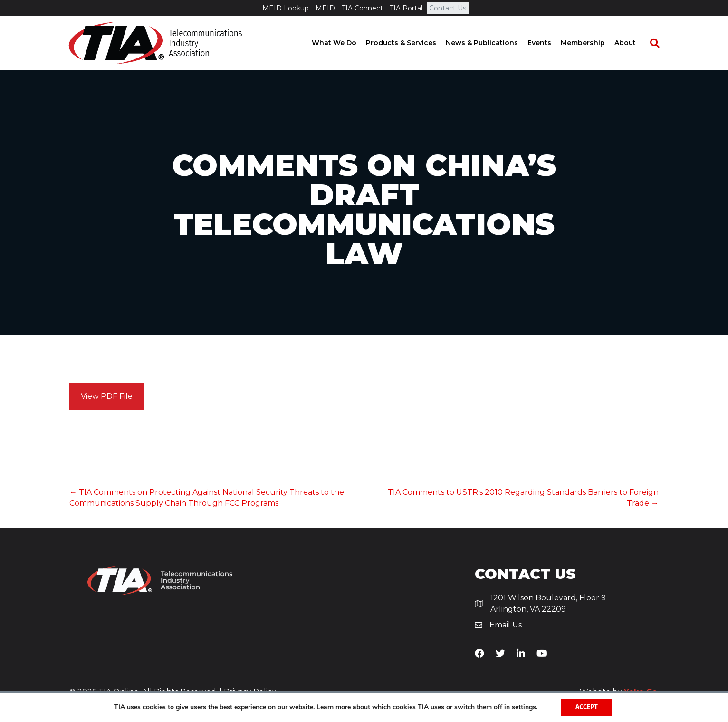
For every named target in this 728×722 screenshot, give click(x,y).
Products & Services (410, 43)
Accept (587, 707)
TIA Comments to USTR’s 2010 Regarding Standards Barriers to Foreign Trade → (523, 498)
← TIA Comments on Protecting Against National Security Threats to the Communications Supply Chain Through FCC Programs (207, 498)
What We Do (343, 43)
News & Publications (490, 43)
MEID (325, 8)
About (634, 43)
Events (548, 43)
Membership (591, 43)
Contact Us (448, 8)
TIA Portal (406, 8)
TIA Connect (362, 8)
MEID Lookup (286, 8)
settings (524, 707)
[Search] (659, 43)
